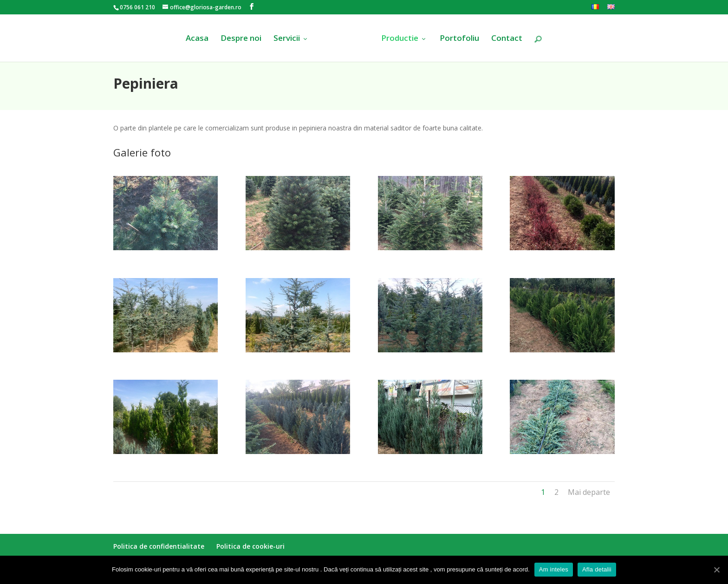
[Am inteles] (716, 570)
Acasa (197, 39)
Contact (507, 39)
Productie (400, 39)
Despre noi (241, 39)
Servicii (287, 39)
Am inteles (554, 569)
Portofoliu (459, 39)
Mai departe (589, 492)
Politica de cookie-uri (250, 546)
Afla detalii (597, 569)
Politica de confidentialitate (159, 546)
